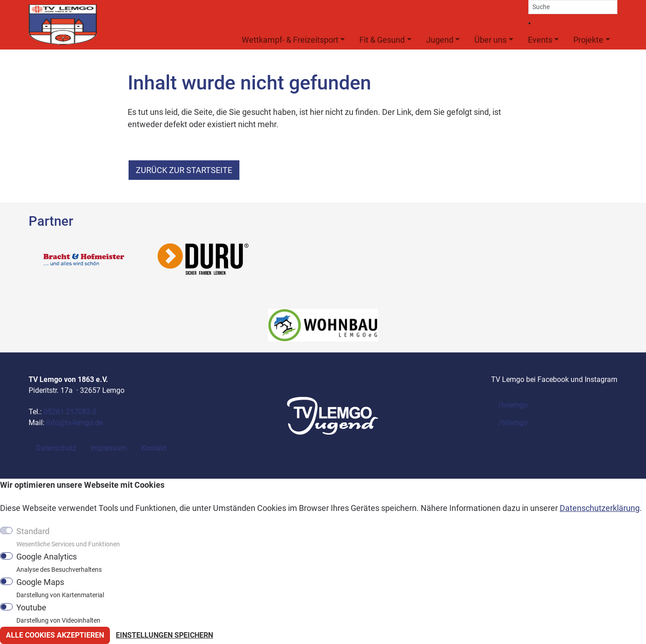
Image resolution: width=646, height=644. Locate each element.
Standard (68, 537)
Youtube (58, 614)
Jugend (440, 40)
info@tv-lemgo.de (75, 423)
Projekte (588, 40)
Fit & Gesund (382, 40)
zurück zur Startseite (184, 170)
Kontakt (154, 448)
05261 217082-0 (70, 412)
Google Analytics (59, 563)
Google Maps (60, 588)
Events (540, 40)
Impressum (109, 448)
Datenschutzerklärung (600, 508)
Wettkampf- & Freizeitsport (290, 40)
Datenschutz (56, 448)
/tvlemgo (513, 405)
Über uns (490, 40)
